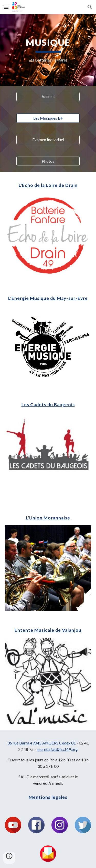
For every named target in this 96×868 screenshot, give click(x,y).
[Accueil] (48, 97)
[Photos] (48, 161)
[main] (48, 50)
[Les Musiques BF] (48, 118)
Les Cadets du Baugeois (48, 405)
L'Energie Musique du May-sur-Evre (48, 298)
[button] (6, 7)
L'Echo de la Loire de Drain (48, 185)
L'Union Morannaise (48, 518)
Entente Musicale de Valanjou (48, 630)
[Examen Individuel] (48, 140)
